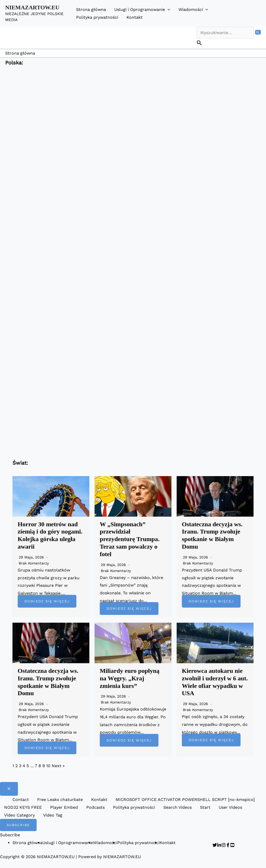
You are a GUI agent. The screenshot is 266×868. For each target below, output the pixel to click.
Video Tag (53, 815)
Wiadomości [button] (193, 9)
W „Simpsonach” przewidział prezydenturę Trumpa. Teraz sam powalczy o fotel (130, 539)
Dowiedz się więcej (47, 601)
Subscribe (10, 835)
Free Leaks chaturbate (60, 800)
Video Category (19, 815)
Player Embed (64, 807)
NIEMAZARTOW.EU (32, 7)
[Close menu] (9, 789)
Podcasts (95, 807)
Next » (58, 766)
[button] (168, 9)
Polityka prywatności (97, 17)
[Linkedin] (219, 845)
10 (48, 766)
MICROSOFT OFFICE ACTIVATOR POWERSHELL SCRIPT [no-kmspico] (185, 800)
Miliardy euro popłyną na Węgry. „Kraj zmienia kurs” (130, 678)
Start (205, 807)
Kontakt (135, 17)
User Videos (230, 807)
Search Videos (178, 807)
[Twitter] (215, 845)
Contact (21, 800)
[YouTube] (232, 845)
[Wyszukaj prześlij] (258, 32)
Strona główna (91, 9)
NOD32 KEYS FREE (23, 807)
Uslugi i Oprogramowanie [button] (142, 9)
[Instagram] (224, 845)
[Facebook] (228, 845)
